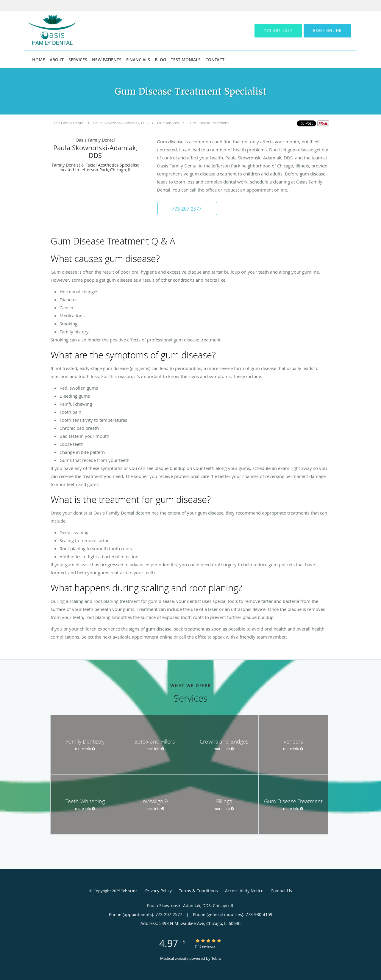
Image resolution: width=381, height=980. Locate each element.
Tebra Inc (129, 891)
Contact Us (281, 891)
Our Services (168, 123)
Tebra (216, 958)
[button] (327, 31)
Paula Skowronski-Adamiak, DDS (121, 123)
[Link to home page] (43, 31)
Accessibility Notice (244, 891)
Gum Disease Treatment (208, 123)
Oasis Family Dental (67, 123)
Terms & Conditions (198, 891)
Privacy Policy (159, 891)
